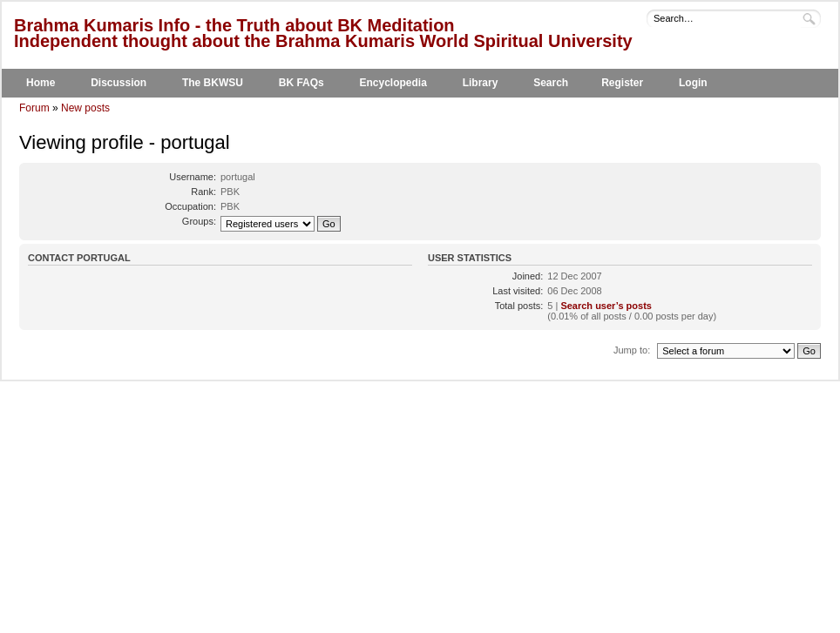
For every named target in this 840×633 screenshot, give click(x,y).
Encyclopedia (393, 83)
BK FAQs (301, 83)
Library (481, 83)
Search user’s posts (606, 306)
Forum (34, 108)
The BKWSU (213, 83)
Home (41, 83)
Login (693, 83)
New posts (85, 108)
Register (622, 83)
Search (551, 83)
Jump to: (632, 350)
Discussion (119, 83)
